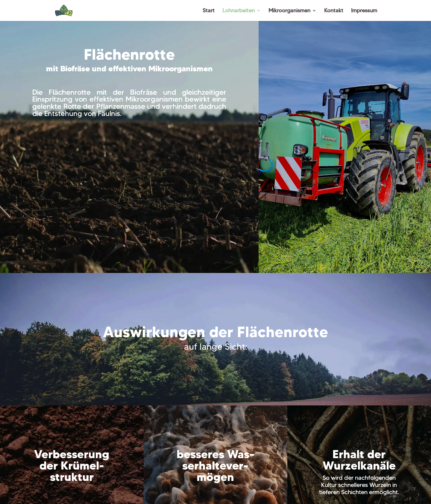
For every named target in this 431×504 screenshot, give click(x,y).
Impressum (364, 11)
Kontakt (334, 11)
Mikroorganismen (289, 11)
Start (209, 11)
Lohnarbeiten (239, 11)
